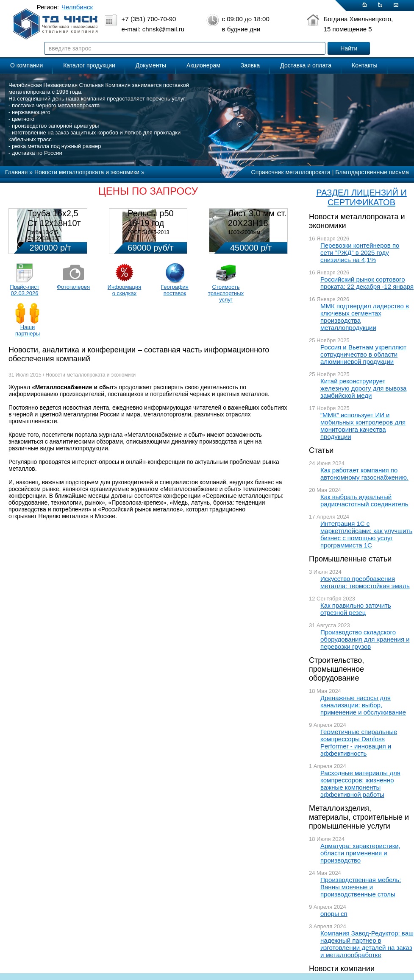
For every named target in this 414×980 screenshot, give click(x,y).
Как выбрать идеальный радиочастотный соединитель (364, 500)
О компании (26, 65)
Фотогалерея (73, 287)
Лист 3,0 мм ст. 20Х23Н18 (257, 218)
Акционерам (203, 65)
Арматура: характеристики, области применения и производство (360, 853)
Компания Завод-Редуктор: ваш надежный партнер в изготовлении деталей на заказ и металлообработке (367, 944)
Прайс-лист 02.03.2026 (24, 290)
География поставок (175, 290)
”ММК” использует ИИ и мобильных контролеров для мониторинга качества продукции (363, 426)
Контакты (364, 65)
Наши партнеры (28, 330)
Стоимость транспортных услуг (226, 293)
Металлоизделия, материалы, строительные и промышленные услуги (359, 817)
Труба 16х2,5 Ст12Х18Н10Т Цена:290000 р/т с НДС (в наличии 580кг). (55, 241)
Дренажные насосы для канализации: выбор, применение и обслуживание (363, 705)
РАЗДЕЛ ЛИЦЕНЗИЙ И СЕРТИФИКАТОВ (361, 197)
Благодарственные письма (372, 172)
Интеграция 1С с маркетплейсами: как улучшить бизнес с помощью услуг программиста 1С (366, 534)
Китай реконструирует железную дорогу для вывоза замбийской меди (363, 388)
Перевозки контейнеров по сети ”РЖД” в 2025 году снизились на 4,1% (360, 253)
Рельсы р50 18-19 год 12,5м (150, 223)
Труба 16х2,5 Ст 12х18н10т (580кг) (54, 223)
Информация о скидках (125, 290)
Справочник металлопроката (291, 172)
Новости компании (342, 969)
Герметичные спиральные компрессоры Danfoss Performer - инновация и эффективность (359, 743)
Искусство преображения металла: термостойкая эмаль (365, 582)
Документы (151, 65)
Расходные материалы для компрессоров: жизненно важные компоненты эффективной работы (360, 784)
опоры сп (334, 914)
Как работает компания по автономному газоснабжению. (364, 474)
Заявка (250, 65)
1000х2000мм (244, 232)
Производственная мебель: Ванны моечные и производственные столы (361, 887)
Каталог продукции (89, 65)
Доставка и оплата (306, 65)
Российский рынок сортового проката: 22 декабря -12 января (367, 283)
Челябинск (77, 7)
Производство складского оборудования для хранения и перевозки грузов (365, 639)
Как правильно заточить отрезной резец (356, 609)
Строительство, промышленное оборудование (336, 669)
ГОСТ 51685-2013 (148, 232)
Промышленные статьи (350, 559)
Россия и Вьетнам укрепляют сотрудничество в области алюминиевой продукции (363, 354)
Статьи (321, 450)
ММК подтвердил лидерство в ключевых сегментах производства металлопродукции (365, 317)
